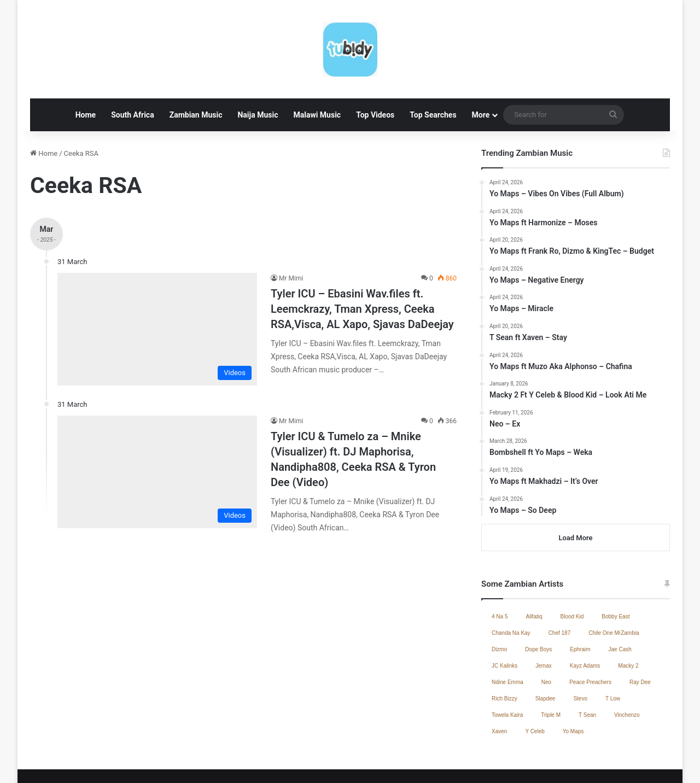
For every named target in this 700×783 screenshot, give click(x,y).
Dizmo (499, 606)
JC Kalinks (504, 623)
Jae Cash (620, 606)
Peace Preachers (590, 639)
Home (86, 72)
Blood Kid (572, 573)
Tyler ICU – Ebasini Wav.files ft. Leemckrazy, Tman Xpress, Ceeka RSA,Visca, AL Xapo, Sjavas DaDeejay (362, 266)
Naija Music (258, 72)
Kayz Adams (585, 623)
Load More (575, 495)
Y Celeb (535, 688)
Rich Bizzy (504, 655)
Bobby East (616, 573)
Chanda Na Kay (511, 590)
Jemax (543, 623)
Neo (546, 639)
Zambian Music (196, 72)
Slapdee (546, 655)
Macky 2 (628, 623)
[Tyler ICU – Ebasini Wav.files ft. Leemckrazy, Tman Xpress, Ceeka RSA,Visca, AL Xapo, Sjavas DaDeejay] (157, 286)
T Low (613, 655)
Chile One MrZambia (614, 590)
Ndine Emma (507, 639)
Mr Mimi (291, 235)
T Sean (587, 672)
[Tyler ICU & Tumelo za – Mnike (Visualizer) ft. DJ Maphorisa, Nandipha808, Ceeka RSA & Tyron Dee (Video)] (157, 429)
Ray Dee (640, 639)
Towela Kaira (507, 672)
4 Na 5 (500, 573)
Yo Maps (573, 688)
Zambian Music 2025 (503, 763)
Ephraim (580, 606)
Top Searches (433, 72)
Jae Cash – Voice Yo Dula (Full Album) (402, 763)
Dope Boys (538, 606)
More (481, 72)
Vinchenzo (627, 672)
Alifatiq (534, 573)
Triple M (551, 672)
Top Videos (375, 72)
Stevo (580, 655)
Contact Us (561, 763)
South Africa (132, 72)
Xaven (499, 688)
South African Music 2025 (626, 763)
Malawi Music (317, 72)
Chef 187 (560, 590)
